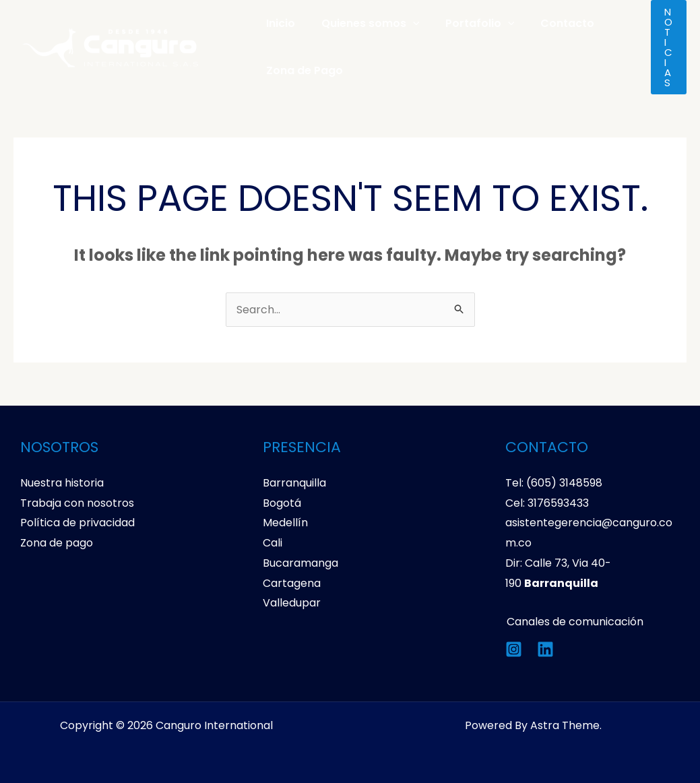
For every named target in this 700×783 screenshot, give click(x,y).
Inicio (279, 23)
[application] (406, 24)
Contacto (552, 23)
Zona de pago (57, 543)
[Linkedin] (545, 649)
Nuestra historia (62, 483)
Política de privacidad (77, 523)
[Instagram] (514, 649)
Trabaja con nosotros (77, 503)
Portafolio (469, 24)
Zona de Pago (303, 70)
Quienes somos (364, 24)
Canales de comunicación (574, 622)
